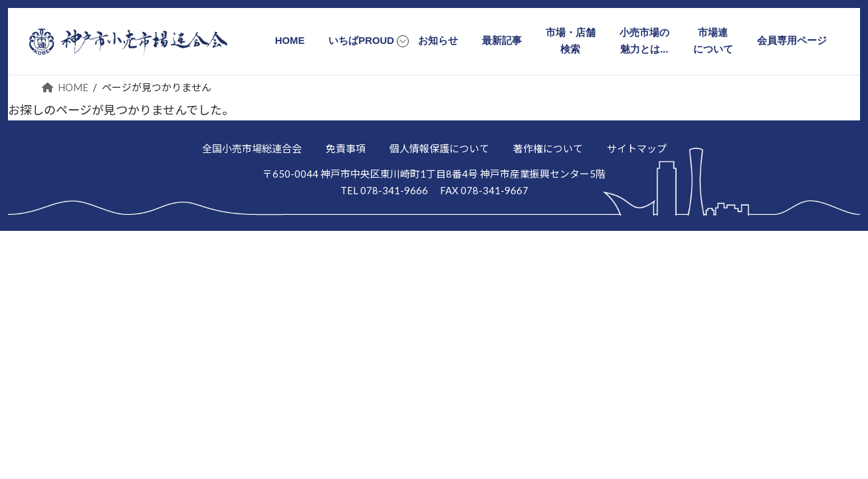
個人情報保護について (439, 148)
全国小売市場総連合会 (252, 148)
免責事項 (346, 148)
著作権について (548, 148)
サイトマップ (637, 148)
